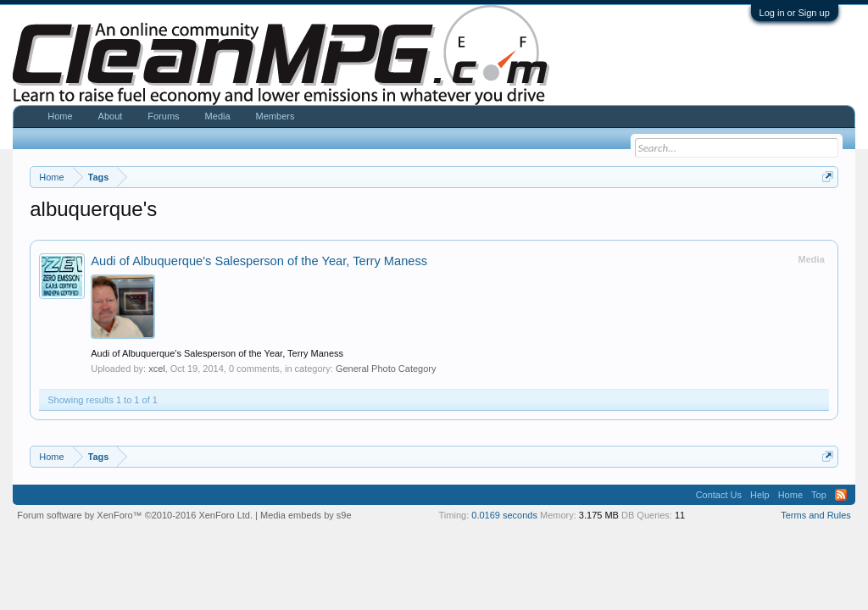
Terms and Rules (816, 515)
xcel (157, 369)
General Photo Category (386, 369)
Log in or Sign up (795, 13)
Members (275, 116)
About (111, 116)
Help (760, 495)
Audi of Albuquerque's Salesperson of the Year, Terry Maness (259, 261)
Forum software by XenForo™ (135, 515)
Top (819, 495)
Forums (163, 116)
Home (60, 116)
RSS (841, 495)
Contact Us (719, 495)
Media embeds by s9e (306, 515)
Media (218, 116)
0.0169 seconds (504, 515)
